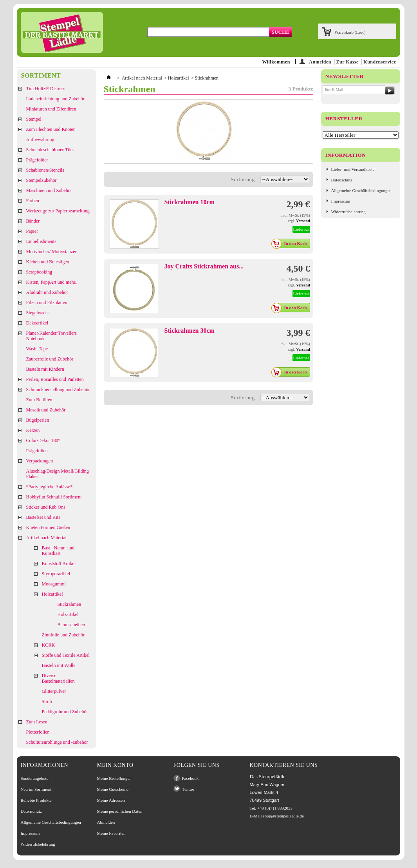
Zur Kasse (347, 62)
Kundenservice (380, 62)
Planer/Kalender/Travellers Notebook (52, 336)
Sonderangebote (35, 778)
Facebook (190, 778)
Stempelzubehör (42, 180)
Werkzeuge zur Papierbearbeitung (58, 211)
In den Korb (291, 243)
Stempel (34, 119)
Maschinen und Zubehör (49, 190)
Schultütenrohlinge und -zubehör (57, 742)
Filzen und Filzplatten (47, 303)
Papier (32, 231)
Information (346, 155)
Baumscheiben (71, 625)
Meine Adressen (111, 800)
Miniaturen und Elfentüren (51, 109)
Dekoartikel (37, 323)
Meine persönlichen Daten (120, 811)
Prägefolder (37, 160)
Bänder (33, 221)
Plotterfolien (38, 732)
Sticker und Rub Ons (46, 507)
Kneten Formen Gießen (48, 527)
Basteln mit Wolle (59, 665)
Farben (33, 201)
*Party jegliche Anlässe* (50, 487)
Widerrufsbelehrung (348, 212)
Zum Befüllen (39, 400)
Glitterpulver (54, 691)
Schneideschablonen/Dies (50, 150)
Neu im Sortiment (36, 789)
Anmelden (320, 62)
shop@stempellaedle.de (283, 816)
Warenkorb (350, 32)
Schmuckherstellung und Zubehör (58, 390)
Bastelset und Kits (43, 517)
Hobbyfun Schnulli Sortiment (54, 497)
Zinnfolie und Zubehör (63, 635)
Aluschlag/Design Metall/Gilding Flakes (58, 474)
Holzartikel (52, 594)
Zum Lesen (37, 722)
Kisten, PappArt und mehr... (52, 282)
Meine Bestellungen (114, 778)
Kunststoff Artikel (59, 564)
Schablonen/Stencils (45, 170)
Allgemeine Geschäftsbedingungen (361, 190)
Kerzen (33, 430)
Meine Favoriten (111, 833)
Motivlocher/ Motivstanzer (51, 252)
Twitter (188, 789)
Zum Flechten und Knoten (51, 129)
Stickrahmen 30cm (190, 331)
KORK (49, 645)
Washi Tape (37, 349)
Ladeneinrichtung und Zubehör (55, 99)
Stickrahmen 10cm (190, 202)
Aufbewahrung (40, 140)
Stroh (47, 701)
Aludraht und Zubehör (47, 292)
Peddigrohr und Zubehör (65, 712)
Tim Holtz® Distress (46, 89)
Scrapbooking (39, 272)
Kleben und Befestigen (48, 262)
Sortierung (243, 179)
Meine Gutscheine (113, 789)
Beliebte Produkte (36, 800)
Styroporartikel (56, 574)
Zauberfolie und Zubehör (50, 359)
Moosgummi (54, 584)
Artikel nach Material (46, 538)
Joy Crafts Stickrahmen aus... (204, 266)
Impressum (341, 201)
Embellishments (41, 241)
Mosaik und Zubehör (46, 410)
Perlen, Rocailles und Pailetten (55, 379)
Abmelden (106, 822)
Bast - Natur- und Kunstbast (58, 551)
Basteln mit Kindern (45, 369)
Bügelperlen (38, 420)
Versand (303, 221)
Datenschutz (342, 180)
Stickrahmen (69, 604)
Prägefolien (37, 451)
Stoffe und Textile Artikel (66, 655)
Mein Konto (115, 765)
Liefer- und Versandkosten (354, 169)
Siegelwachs (38, 313)
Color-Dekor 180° (43, 440)
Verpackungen (40, 461)
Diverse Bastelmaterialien (58, 678)
